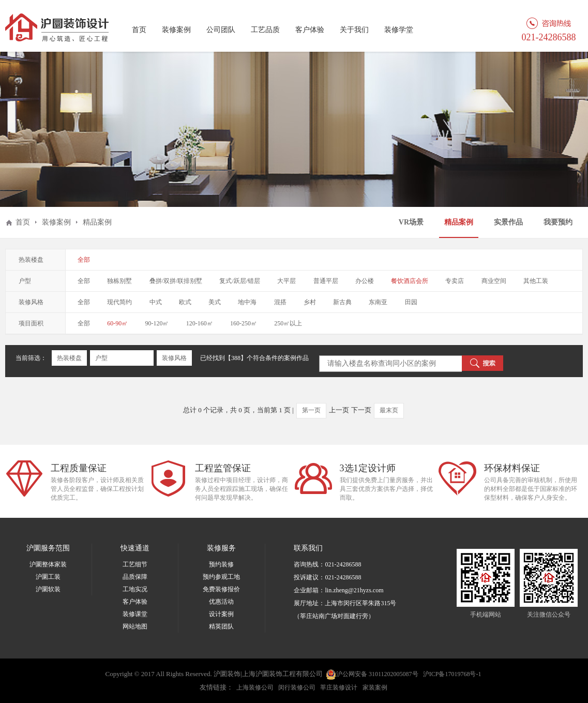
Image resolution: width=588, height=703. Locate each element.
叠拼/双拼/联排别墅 (176, 281)
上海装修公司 (255, 687)
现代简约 (119, 302)
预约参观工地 (221, 577)
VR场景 (411, 222)
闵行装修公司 (297, 687)
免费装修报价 (221, 589)
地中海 (247, 302)
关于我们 (354, 30)
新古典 (342, 302)
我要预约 (558, 222)
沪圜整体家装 (48, 564)
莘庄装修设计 (339, 687)
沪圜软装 (48, 589)
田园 (411, 302)
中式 (156, 302)
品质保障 (135, 577)
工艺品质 (265, 30)
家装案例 (375, 687)
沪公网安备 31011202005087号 (372, 675)
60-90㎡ (117, 323)
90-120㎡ (157, 323)
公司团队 (221, 30)
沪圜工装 (48, 577)
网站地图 (135, 626)
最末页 (389, 410)
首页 (139, 30)
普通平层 (326, 281)
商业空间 (494, 281)
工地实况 (135, 589)
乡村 (310, 302)
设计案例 (221, 614)
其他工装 (536, 281)
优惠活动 (221, 602)
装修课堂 (135, 614)
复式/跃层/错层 (240, 281)
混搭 (280, 302)
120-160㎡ (200, 323)
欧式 (185, 302)
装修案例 (176, 30)
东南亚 (378, 302)
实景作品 (508, 222)
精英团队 (221, 626)
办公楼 (365, 281)
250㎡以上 (288, 323)
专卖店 (455, 281)
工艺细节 (135, 564)
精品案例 (459, 222)
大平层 (287, 281)
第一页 (311, 410)
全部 (84, 260)
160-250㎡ (244, 323)
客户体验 (310, 30)
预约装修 (221, 564)
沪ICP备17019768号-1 (452, 674)
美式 (215, 302)
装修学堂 (399, 30)
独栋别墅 (119, 281)
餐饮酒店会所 (410, 281)
